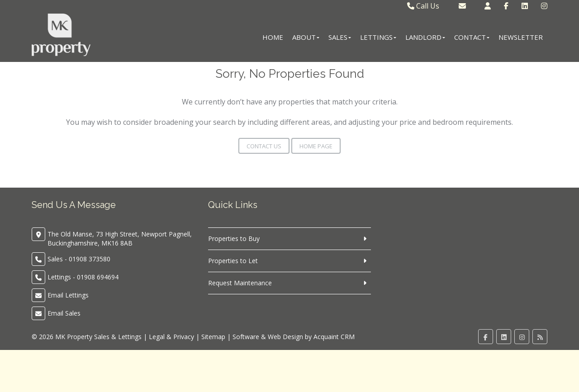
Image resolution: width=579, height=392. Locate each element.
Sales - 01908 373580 (79, 259)
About (306, 37)
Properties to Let (233, 261)
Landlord (425, 37)
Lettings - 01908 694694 (83, 277)
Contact (472, 37)
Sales (340, 37)
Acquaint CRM (334, 337)
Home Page (316, 146)
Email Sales (64, 313)
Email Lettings (68, 295)
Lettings (378, 37)
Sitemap (213, 337)
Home (273, 37)
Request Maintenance (240, 283)
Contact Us (264, 146)
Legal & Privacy (171, 337)
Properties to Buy (234, 239)
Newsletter (521, 37)
